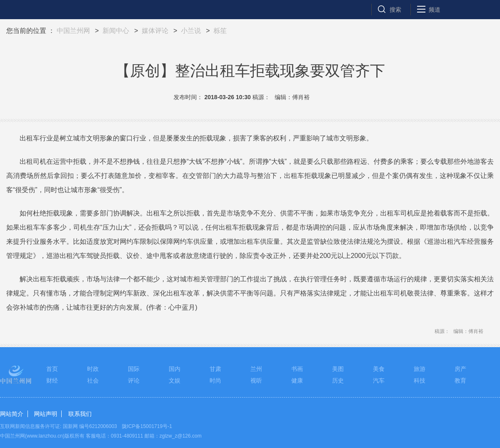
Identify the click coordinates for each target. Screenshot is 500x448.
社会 (93, 380)
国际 (134, 369)
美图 (338, 369)
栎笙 (220, 31)
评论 (134, 380)
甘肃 (215, 369)
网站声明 (45, 414)
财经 (52, 380)
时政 (93, 369)
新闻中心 (116, 31)
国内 (175, 369)
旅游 (420, 369)
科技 (420, 380)
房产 (460, 369)
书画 (297, 369)
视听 (256, 380)
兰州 (256, 369)
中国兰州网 (73, 31)
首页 (52, 369)
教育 (460, 380)
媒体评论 (155, 31)
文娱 (175, 380)
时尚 (215, 380)
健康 (297, 380)
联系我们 (80, 414)
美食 (379, 369)
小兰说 (191, 31)
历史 (338, 380)
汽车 (379, 380)
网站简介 (12, 414)
